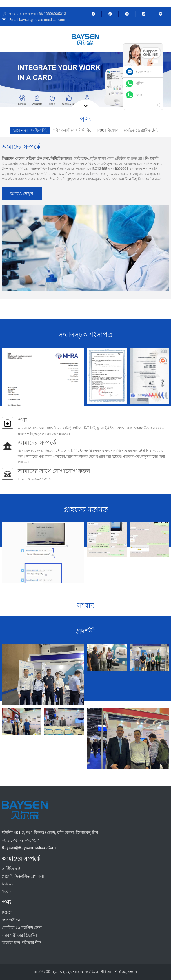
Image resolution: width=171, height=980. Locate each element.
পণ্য (22, 420)
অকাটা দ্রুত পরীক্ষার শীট (21, 943)
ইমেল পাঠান (144, 72)
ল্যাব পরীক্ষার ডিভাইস (19, 935)
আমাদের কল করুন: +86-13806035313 (38, 14)
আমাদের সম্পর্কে (37, 443)
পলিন (140, 83)
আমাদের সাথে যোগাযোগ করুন (54, 471)
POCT (7, 913)
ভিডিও (7, 884)
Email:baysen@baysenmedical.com (37, 20)
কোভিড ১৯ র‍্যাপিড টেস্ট (22, 928)
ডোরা (140, 95)
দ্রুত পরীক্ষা (11, 920)
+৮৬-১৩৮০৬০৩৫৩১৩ (20, 840)
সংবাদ (7, 891)
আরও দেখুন (22, 194)
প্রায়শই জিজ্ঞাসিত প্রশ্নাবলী (23, 876)
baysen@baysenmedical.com (29, 848)
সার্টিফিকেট (11, 869)
